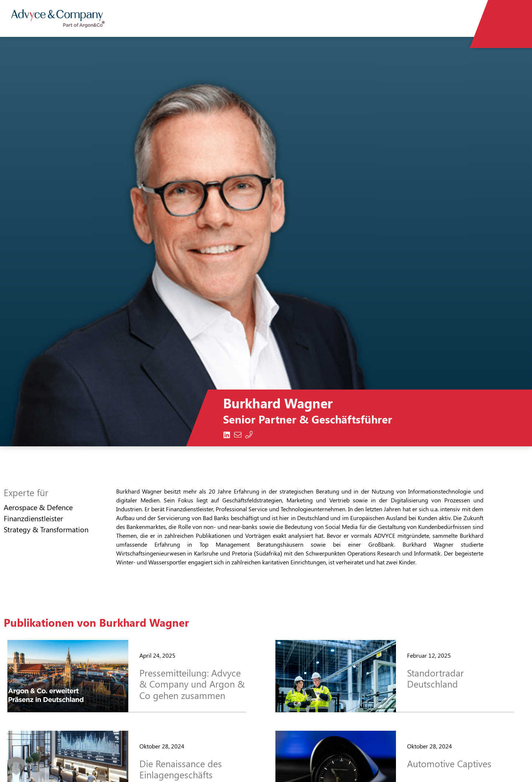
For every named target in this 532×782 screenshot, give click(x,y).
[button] (16, 766)
